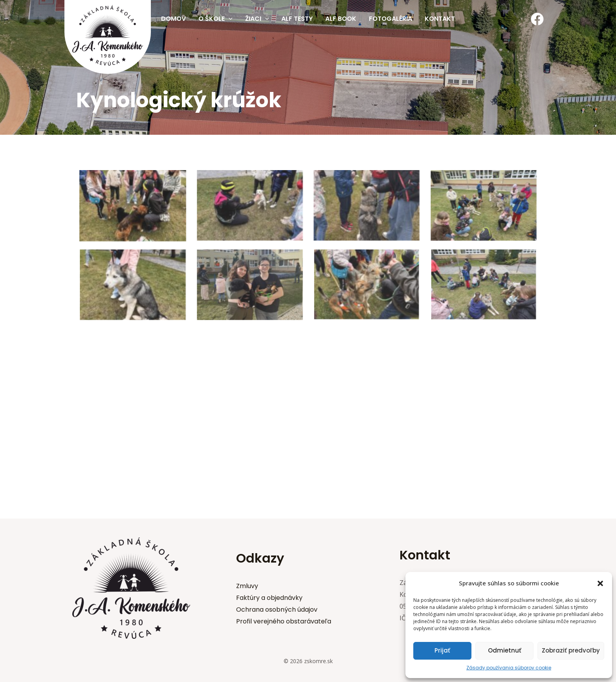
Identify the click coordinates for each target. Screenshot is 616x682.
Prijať (442, 650)
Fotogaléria (390, 19)
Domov (173, 19)
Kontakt (440, 19)
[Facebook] (537, 19)
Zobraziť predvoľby (571, 650)
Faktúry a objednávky (269, 598)
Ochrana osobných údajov (277, 610)
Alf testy (297, 19)
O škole (215, 19)
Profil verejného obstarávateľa (284, 621)
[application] (229, 19)
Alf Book (341, 19)
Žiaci (257, 19)
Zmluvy (247, 586)
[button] (600, 583)
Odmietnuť (505, 650)
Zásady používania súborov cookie (509, 668)
